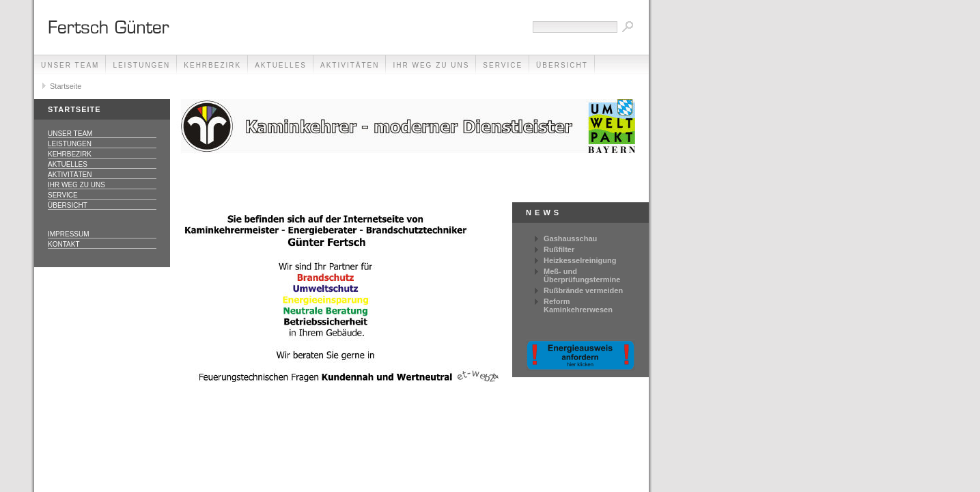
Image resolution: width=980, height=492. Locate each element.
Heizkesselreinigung (580, 260)
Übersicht (562, 65)
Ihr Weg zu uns (431, 65)
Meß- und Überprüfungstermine (582, 275)
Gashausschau (570, 238)
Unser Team (70, 65)
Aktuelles (281, 65)
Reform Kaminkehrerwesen (578, 305)
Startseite (66, 86)
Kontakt (64, 244)
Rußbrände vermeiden (583, 290)
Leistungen (141, 65)
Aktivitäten (350, 65)
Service (503, 65)
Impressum (69, 234)
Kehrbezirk (212, 65)
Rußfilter (559, 249)
